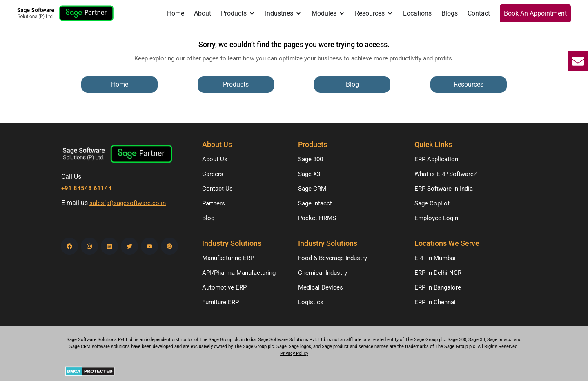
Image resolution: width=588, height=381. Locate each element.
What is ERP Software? (445, 174)
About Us (215, 159)
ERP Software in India (444, 189)
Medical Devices (321, 287)
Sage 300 (311, 159)
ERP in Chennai (435, 302)
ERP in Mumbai (435, 258)
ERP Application (436, 159)
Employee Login (436, 218)
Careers (213, 174)
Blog (208, 218)
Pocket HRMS (317, 218)
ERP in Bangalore (438, 287)
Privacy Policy (294, 353)
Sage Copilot (432, 203)
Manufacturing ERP (228, 258)
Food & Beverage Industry (333, 258)
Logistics (311, 302)
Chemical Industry (323, 273)
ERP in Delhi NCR (438, 273)
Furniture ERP (220, 302)
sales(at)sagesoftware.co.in (128, 203)
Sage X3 (309, 174)
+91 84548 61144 (87, 188)
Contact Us (217, 189)
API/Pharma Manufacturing (239, 273)
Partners (214, 203)
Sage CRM (312, 189)
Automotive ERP (224, 287)
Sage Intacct (315, 203)
